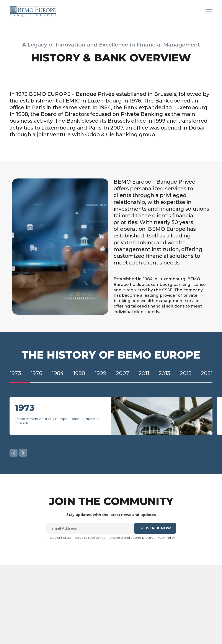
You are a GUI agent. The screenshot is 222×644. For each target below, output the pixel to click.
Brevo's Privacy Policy (158, 540)
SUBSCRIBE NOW (155, 531)
